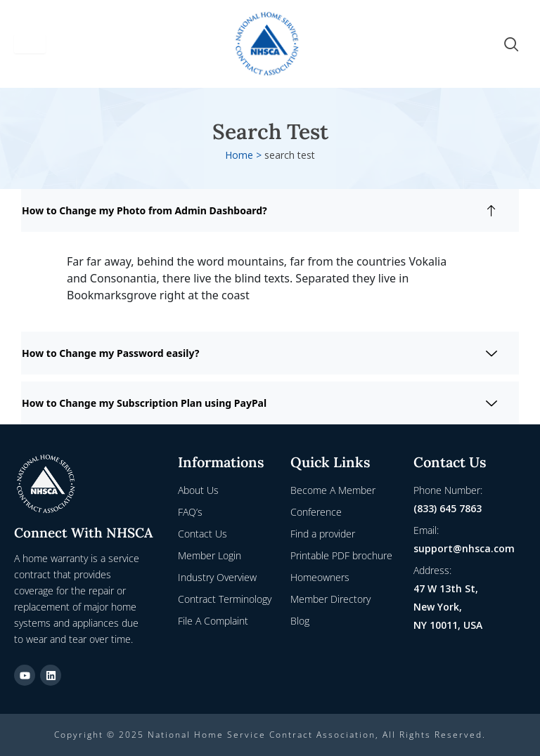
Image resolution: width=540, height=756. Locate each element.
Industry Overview (217, 577)
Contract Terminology (225, 599)
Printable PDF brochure (341, 555)
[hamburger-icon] (30, 44)
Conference (316, 512)
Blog (300, 621)
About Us (198, 490)
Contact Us (202, 534)
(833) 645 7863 (448, 508)
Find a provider (323, 534)
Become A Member (333, 490)
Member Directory (330, 599)
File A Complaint (213, 621)
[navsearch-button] (512, 44)
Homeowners (320, 577)
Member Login (210, 555)
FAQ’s (190, 512)
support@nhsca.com (464, 548)
